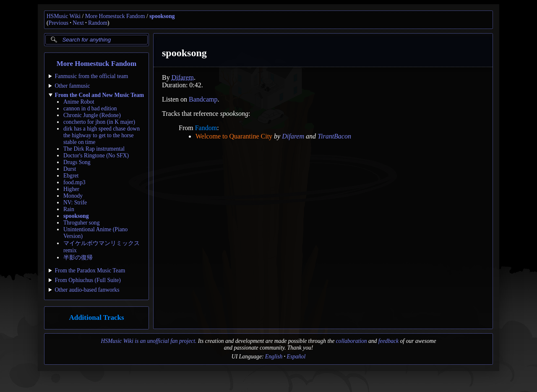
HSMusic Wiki (64, 16)
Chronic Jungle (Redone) (92, 115)
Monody (73, 196)
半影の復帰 (78, 257)
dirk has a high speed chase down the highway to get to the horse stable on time (102, 135)
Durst (70, 169)
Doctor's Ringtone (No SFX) (96, 155)
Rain (69, 209)
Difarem (183, 77)
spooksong (162, 16)
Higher (71, 189)
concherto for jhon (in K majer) (99, 122)
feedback (388, 341)
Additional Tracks (96, 318)
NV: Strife (75, 203)
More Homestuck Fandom (115, 16)
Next (78, 23)
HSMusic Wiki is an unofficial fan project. (149, 341)
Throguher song (81, 223)
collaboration (352, 341)
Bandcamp (203, 99)
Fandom (206, 128)
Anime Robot (79, 102)
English (274, 357)
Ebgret (71, 176)
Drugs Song (77, 162)
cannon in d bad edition (90, 108)
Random (98, 23)
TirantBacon (334, 136)
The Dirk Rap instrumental (94, 149)
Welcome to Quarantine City (234, 136)
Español (296, 357)
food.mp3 (74, 182)
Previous (59, 23)
